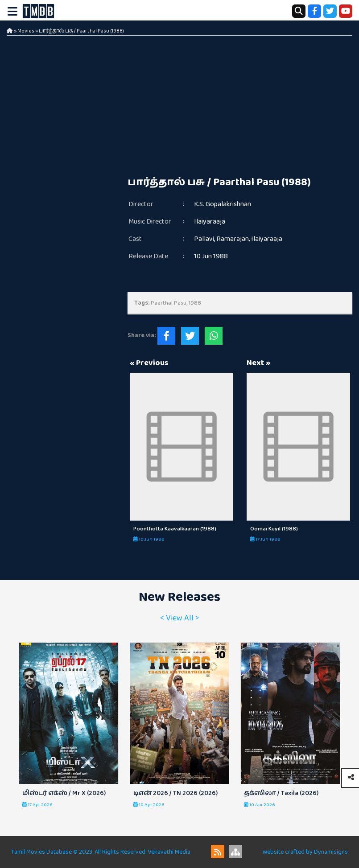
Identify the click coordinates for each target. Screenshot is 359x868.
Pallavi (204, 239)
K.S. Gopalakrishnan (223, 204)
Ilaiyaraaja (210, 222)
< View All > (179, 618)
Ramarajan (233, 239)
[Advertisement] (179, 102)
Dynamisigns (331, 852)
